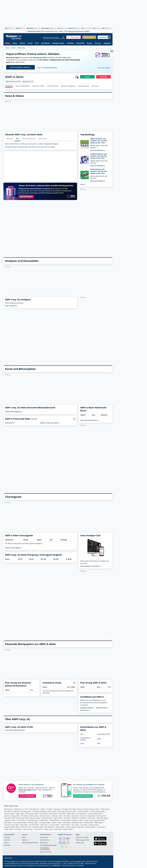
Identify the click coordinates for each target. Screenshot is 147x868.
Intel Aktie (81, 827)
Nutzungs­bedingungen (48, 845)
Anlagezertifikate (87, 708)
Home (8, 48)
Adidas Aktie (60, 827)
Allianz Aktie (34, 816)
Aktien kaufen (68, 829)
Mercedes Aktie (102, 818)
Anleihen (70, 43)
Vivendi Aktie (66, 820)
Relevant (10, 139)
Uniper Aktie (48, 829)
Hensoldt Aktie (33, 820)
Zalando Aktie (26, 827)
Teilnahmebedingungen (51, 67)
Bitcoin (71, 28)
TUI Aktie (24, 816)
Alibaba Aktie (91, 827)
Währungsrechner (82, 840)
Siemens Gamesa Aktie (91, 809)
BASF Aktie (71, 814)
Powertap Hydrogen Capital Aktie (44, 811)
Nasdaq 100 (67, 809)
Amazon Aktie (9, 814)
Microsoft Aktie (10, 818)
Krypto (90, 43)
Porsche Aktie (34, 825)
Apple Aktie (58, 818)
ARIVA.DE (56, 865)
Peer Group (43, 139)
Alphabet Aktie (77, 823)
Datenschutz (45, 840)
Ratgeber (107, 43)
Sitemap (7, 845)
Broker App (80, 843)
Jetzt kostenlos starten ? (20, 67)
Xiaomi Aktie (65, 825)
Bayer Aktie (53, 814)
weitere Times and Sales (50, 423)
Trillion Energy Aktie (97, 811)
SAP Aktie (67, 818)
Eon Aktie (84, 825)
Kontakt (7, 838)
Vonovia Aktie (94, 825)
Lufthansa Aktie (57, 816)
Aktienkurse (19, 809)
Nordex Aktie (71, 827)
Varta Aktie (75, 825)
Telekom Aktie (55, 820)
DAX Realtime (34, 809)
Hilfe (24, 838)
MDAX (43, 809)
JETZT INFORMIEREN (27, 796)
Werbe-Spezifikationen (30, 843)
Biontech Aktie (35, 818)
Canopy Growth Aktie (12, 827)
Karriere (7, 840)
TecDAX (49, 809)
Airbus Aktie (89, 823)
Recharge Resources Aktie (67, 811)
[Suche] (64, 37)
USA (99, 743)
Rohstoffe (80, 43)
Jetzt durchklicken (98, 150)
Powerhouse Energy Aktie (22, 811)
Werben (25, 840)
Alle (17, 139)
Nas (59, 28)
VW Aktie (67, 816)
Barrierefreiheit (46, 852)
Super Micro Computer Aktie (94, 820)
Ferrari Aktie (21, 820)
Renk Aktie (91, 818)
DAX (6, 28)
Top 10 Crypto (45, 28)
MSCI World (30, 28)
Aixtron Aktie (28, 829)
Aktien (8, 43)
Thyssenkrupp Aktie (11, 825)
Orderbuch (10, 423)
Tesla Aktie (44, 814)
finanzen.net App (82, 838)
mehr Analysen (11, 306)
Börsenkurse (9, 809)
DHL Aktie (62, 814)
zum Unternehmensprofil (15, 730)
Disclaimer (44, 843)
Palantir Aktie (57, 823)
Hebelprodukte (58, 43)
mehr (83, 184)
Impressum (44, 838)
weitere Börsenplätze (14, 412)
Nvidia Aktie (20, 814)
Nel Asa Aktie (101, 816)
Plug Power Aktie (22, 818)
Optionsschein (102, 708)
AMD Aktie (67, 823)
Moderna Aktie (77, 820)
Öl (93, 28)
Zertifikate (45, 43)
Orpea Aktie (105, 809)
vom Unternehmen (29, 139)
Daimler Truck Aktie (79, 818)
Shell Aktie (58, 829)
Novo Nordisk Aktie (20, 823)
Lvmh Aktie (38, 829)
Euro (83, 28)
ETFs (37, 43)
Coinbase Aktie (45, 823)
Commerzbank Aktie (95, 814)
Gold (103, 28)
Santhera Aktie (83, 811)
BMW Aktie (98, 823)
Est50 (17, 28)
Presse (7, 843)
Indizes (22, 43)
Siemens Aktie (45, 816)
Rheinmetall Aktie (32, 814)
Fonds (30, 43)
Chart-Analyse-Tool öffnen (91, 566)
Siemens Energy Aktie (12, 816)
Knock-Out (85, 710)
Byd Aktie (75, 816)
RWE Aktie (8, 823)
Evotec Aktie (8, 829)
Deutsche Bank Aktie (88, 816)
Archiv (53, 147)
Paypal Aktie (44, 820)
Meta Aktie (24, 825)
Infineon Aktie (33, 823)
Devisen (98, 43)
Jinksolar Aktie (47, 818)
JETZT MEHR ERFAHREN (83, 796)
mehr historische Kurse (89, 420)
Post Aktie (8, 811)
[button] (73, 37)
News (15, 43)
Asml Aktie (18, 829)
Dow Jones (57, 809)
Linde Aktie (101, 827)
